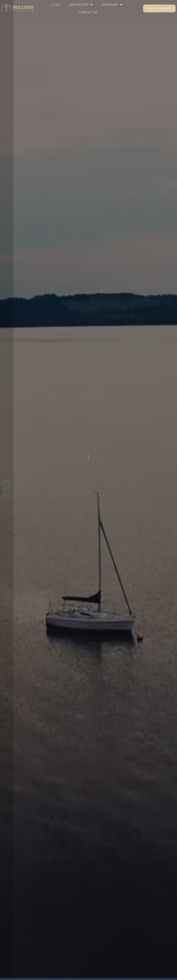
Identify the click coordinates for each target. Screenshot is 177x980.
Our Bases (112, 5)
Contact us (88, 12)
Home (56, 5)
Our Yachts (81, 5)
